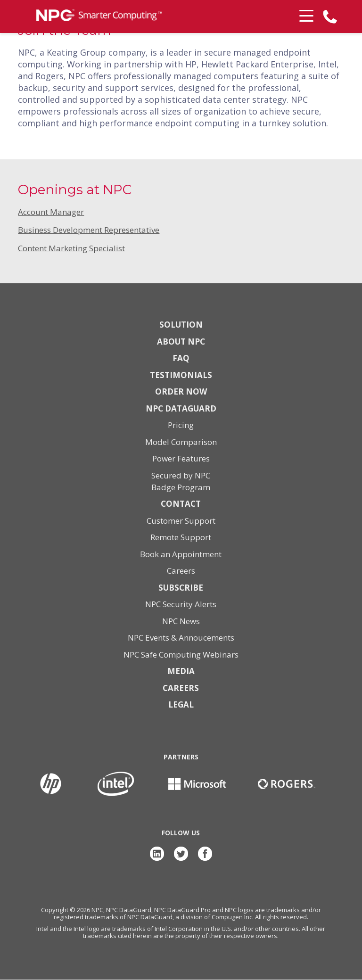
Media (181, 671)
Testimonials (181, 375)
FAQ (181, 358)
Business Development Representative (89, 230)
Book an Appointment (181, 554)
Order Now (181, 391)
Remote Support (181, 537)
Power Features (181, 458)
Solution (181, 325)
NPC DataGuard (181, 408)
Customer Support (181, 521)
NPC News (181, 621)
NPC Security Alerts (181, 604)
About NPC (181, 342)
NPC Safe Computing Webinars (181, 655)
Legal (181, 704)
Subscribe (181, 588)
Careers (181, 571)
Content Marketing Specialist (71, 248)
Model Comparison (181, 442)
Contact (181, 504)
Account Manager (51, 212)
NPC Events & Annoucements (181, 638)
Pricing (181, 425)
